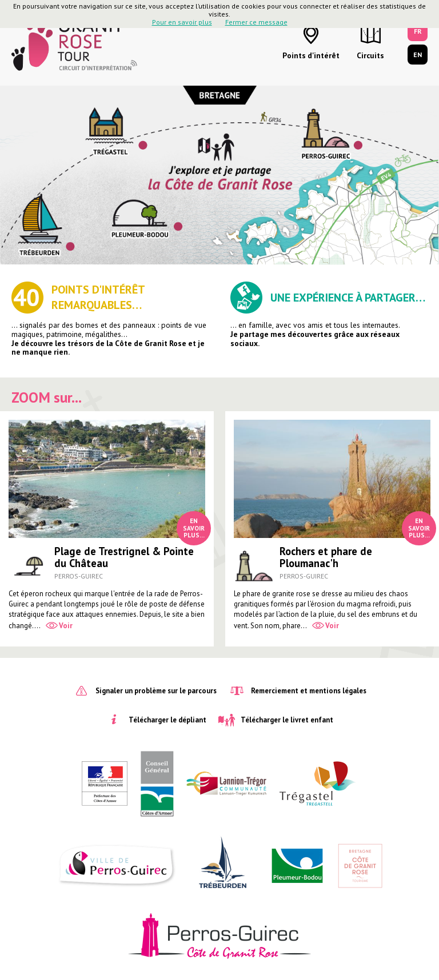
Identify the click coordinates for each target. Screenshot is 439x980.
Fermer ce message (256, 22)
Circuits (370, 55)
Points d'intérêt (311, 55)
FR (418, 31)
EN (418, 55)
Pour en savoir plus (182, 22)
